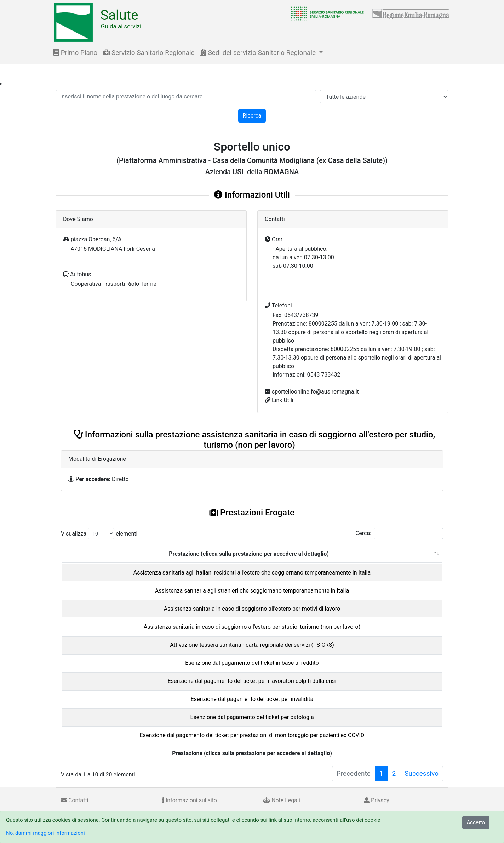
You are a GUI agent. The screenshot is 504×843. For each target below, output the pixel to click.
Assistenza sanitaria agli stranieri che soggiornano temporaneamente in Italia (252, 591)
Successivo (422, 773)
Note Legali (282, 800)
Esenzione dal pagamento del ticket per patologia (252, 717)
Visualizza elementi (99, 534)
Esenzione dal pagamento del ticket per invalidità (252, 699)
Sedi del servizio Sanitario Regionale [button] (259, 53)
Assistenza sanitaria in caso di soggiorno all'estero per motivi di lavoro (252, 609)
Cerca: (399, 534)
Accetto (476, 822)
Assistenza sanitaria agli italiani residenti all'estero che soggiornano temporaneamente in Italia (252, 573)
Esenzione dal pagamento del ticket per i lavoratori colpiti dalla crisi (252, 681)
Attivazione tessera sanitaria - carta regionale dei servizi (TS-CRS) (252, 645)
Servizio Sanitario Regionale (149, 53)
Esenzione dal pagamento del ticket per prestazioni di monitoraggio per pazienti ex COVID (252, 735)
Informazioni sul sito (190, 800)
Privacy (377, 800)
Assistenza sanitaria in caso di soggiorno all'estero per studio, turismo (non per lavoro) (252, 627)
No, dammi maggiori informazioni (45, 833)
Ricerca (252, 116)
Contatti (75, 800)
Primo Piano (75, 53)
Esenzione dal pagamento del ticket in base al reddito (252, 663)
